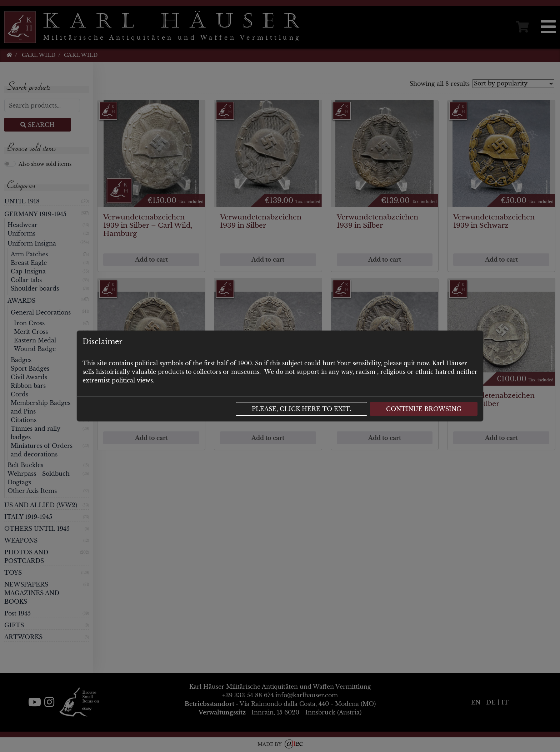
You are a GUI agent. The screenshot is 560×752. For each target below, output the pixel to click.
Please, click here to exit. (301, 409)
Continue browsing (424, 409)
